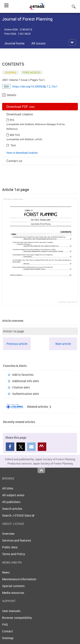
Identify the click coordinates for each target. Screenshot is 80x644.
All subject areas (13, 495)
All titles (8, 488)
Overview (8, 534)
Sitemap (8, 638)
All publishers (11, 502)
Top (41, 470)
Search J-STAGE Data (18, 515)
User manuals (11, 611)
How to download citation (22, 153)
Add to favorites (23, 375)
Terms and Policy (14, 554)
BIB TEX (15, 135)
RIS (12, 120)
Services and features (17, 540)
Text (13, 145)
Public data (10, 547)
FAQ (5, 624)
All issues (39, 43)
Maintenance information (19, 579)
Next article (63, 344)
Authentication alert (26, 394)
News (6, 572)
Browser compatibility (17, 618)
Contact (7, 631)
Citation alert (21, 387)
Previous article (17, 344)
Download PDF (21, 106)
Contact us (14, 161)
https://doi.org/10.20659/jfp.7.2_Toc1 (35, 86)
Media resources (13, 593)
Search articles (12, 509)
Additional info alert (26, 381)
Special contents (13, 586)
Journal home (14, 43)
